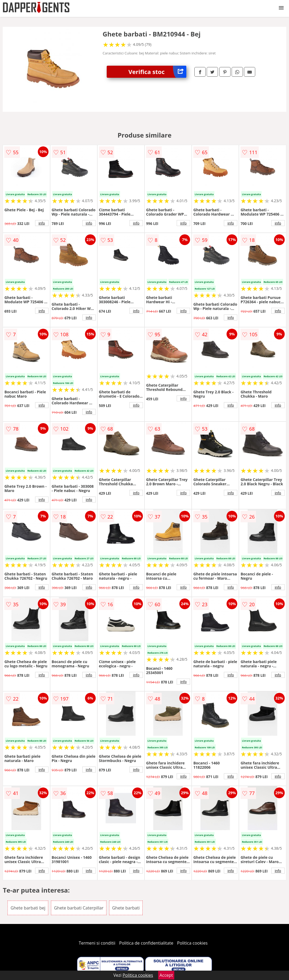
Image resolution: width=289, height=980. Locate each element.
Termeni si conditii (97, 943)
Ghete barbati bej (28, 908)
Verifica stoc (157, 72)
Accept (166, 975)
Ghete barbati (126, 908)
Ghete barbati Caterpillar (79, 908)
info (42, 223)
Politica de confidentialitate (146, 943)
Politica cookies (192, 943)
